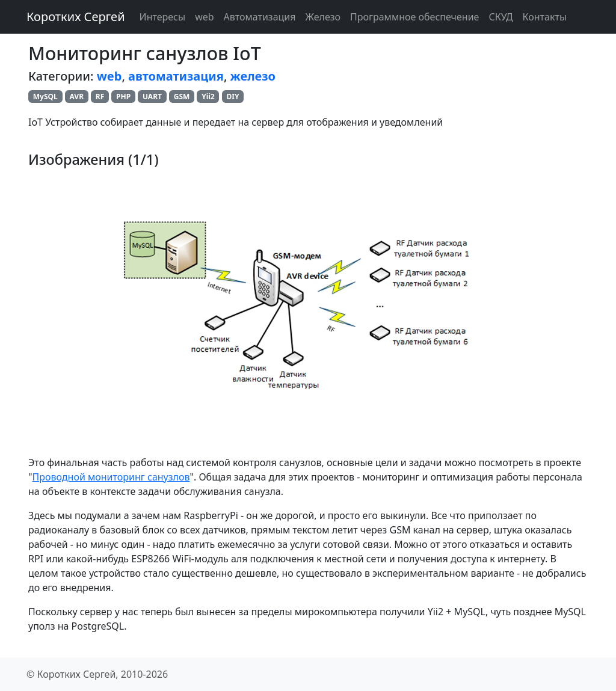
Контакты (545, 17)
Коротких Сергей (76, 17)
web (204, 17)
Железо (323, 17)
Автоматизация (260, 17)
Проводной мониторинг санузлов (111, 477)
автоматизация (176, 76)
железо (253, 76)
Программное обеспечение (414, 17)
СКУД (500, 17)
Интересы (163, 17)
